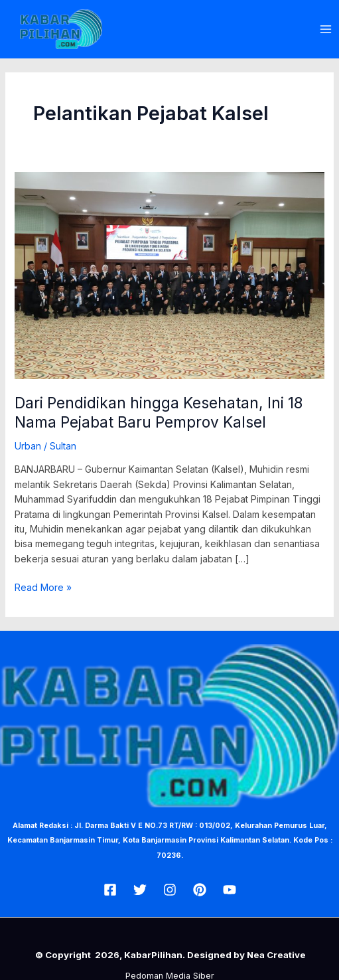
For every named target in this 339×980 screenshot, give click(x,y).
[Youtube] (230, 890)
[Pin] (200, 890)
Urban (28, 446)
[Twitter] (140, 890)
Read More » (43, 587)
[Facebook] (110, 890)
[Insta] (170, 890)
